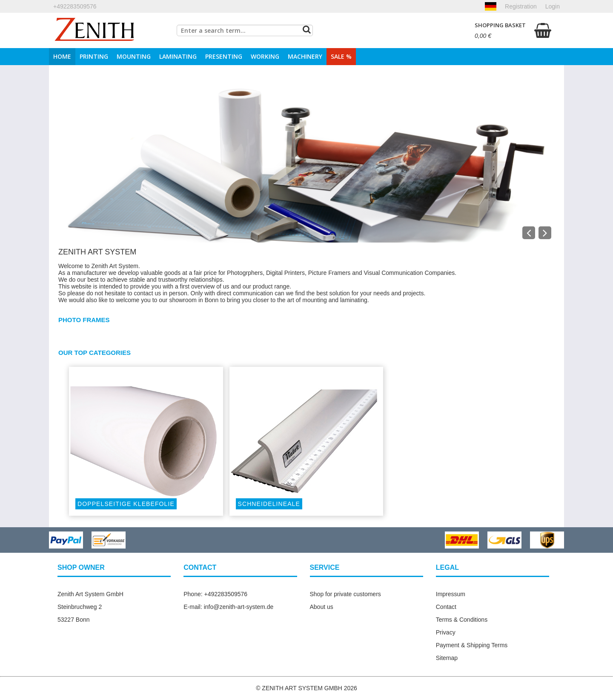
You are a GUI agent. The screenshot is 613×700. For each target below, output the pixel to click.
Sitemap (447, 658)
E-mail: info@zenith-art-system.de (228, 607)
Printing (94, 56)
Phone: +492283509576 (215, 594)
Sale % (341, 56)
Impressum (451, 594)
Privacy (446, 632)
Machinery (305, 56)
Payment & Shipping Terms (472, 645)
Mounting (134, 56)
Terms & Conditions (462, 620)
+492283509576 (75, 6)
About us (322, 607)
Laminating (178, 56)
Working (265, 56)
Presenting (224, 56)
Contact (446, 607)
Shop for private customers (345, 594)
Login (553, 6)
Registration (521, 6)
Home (62, 56)
